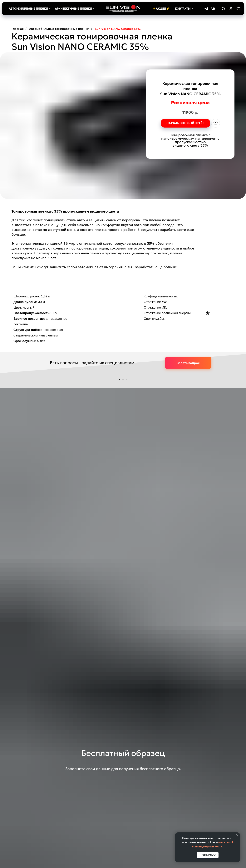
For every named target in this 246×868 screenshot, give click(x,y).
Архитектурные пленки (74, 9)
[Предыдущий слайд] (31, 426)
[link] (231, 9)
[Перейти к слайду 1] (120, 485)
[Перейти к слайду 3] (126, 485)
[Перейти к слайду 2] (123, 485)
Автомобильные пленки (28, 9)
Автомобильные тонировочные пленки (59, 29)
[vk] (213, 9)
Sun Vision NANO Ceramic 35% (118, 29)
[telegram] (206, 9)
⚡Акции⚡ (161, 9)
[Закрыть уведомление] (237, 835)
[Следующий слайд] (215, 426)
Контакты (183, 9)
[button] (223, 9)
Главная (18, 29)
